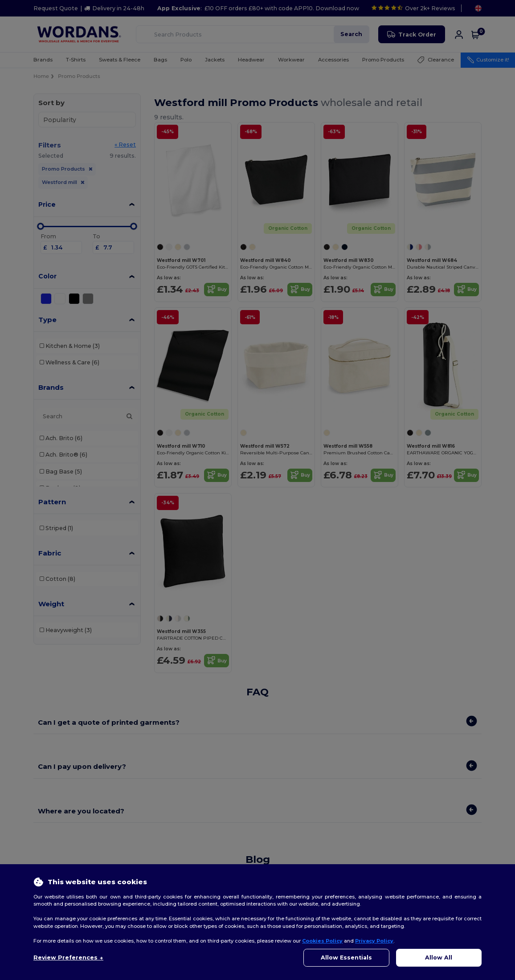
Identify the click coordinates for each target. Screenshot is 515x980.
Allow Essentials (346, 958)
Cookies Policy (322, 941)
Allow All (439, 958)
